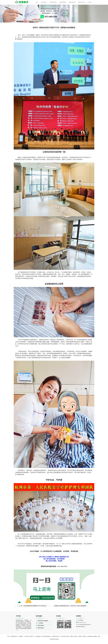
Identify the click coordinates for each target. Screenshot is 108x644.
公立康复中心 (44, 2)
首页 (37, 2)
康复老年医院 (53, 2)
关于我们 (90, 2)
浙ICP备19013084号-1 (81, 627)
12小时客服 (39, 623)
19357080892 (81, 620)
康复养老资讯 (72, 2)
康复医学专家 (81, 2)
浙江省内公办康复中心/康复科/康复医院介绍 (54, 557)
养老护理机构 (63, 2)
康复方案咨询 (40, 625)
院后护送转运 (40, 628)
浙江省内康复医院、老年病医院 (54, 559)
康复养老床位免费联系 (42, 621)
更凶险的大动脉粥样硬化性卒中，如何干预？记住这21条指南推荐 (70, 606)
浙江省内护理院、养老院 (54, 561)
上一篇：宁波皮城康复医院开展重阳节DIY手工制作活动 (33, 606)
